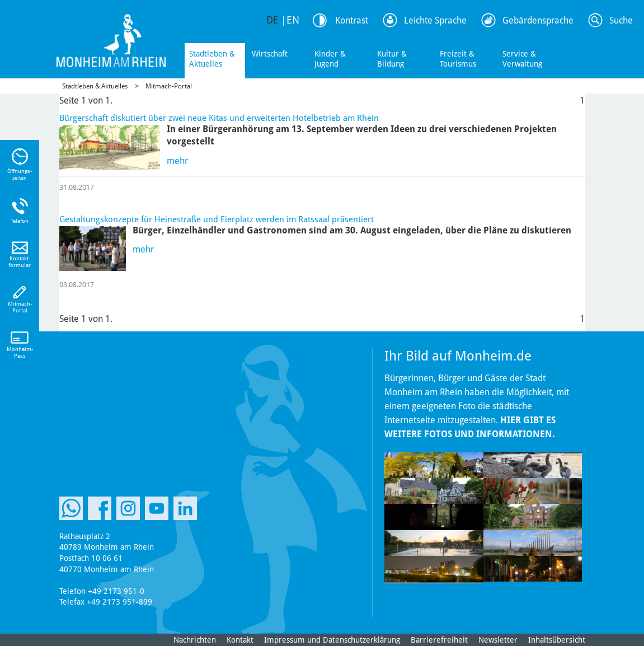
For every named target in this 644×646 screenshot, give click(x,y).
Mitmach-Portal (169, 86)
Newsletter (498, 640)
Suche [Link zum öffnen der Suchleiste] (621, 20)
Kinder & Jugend (330, 59)
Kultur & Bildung (392, 59)
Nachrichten (195, 640)
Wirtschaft (270, 54)
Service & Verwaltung (522, 59)
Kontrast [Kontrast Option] (352, 20)
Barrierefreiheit (439, 640)
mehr (177, 161)
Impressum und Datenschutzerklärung (332, 640)
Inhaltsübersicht (557, 640)
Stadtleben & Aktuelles (212, 59)
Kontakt (240, 640)
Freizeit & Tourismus (458, 59)
